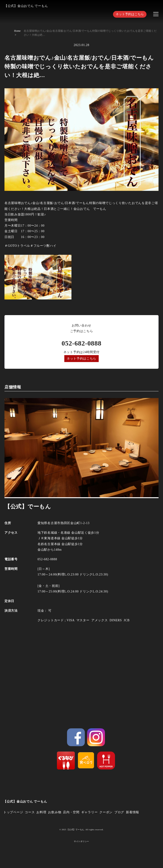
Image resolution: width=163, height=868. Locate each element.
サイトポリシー (81, 841)
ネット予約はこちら (130, 14)
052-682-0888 (81, 343)
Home (17, 31)
